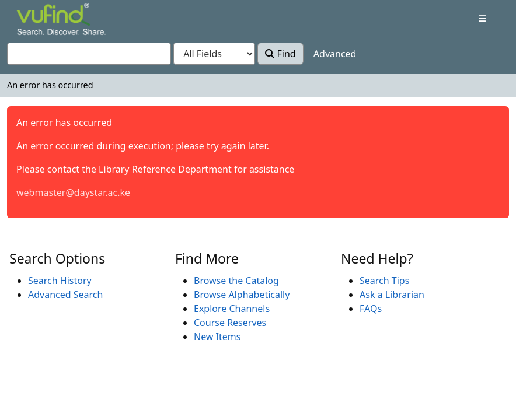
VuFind (37, 20)
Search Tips (384, 281)
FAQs (371, 309)
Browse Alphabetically (242, 295)
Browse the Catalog (236, 281)
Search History (60, 281)
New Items (217, 337)
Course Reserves (230, 323)
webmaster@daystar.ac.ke (73, 192)
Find (280, 54)
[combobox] (89, 54)
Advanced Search (65, 295)
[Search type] (214, 54)
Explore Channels (232, 309)
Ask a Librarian (392, 295)
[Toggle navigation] (482, 19)
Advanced (335, 54)
